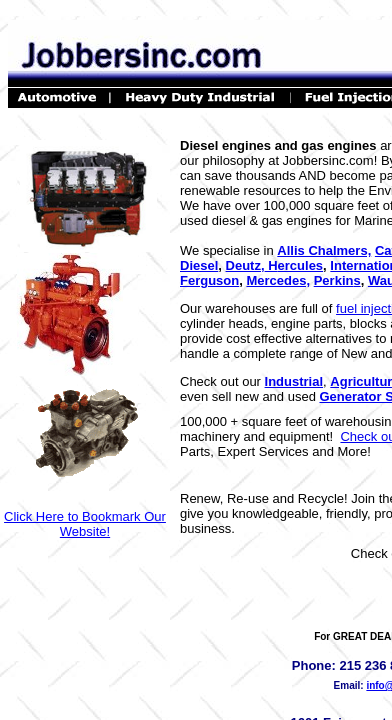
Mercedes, (278, 280)
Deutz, (245, 265)
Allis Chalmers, (324, 250)
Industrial (294, 381)
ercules (301, 265)
